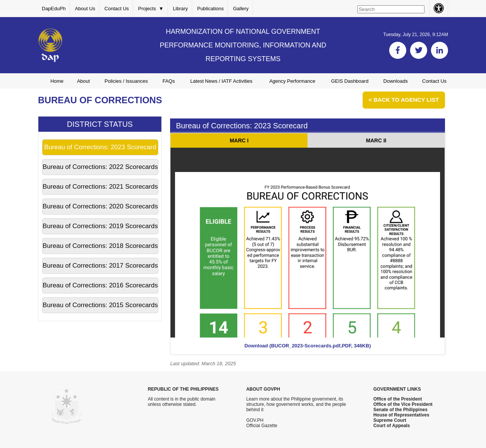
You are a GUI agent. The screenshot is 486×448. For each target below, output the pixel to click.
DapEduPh (54, 9)
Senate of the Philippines (400, 410)
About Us (85, 9)
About (84, 81)
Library (180, 9)
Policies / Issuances (126, 81)
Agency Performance (292, 81)
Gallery (241, 9)
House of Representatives (401, 415)
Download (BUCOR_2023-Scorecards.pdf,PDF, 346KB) (308, 346)
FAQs (169, 81)
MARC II (376, 140)
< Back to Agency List (404, 100)
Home (57, 81)
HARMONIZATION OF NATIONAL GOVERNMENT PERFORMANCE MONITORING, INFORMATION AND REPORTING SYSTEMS (243, 45)
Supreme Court (390, 420)
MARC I (239, 140)
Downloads (396, 81)
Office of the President (398, 399)
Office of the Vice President (403, 404)
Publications (210, 9)
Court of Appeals (391, 426)
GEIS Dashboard (350, 81)
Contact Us (117, 9)
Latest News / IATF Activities (221, 81)
